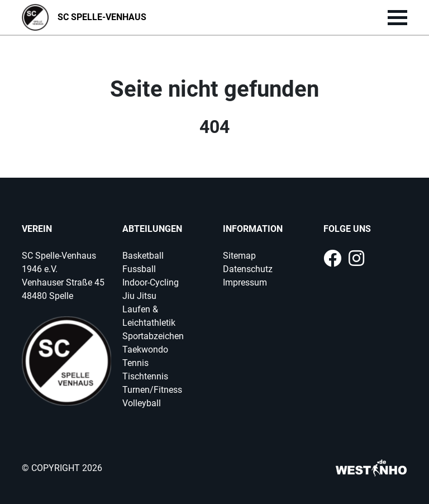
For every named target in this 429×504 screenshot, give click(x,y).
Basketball (143, 256)
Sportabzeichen (153, 336)
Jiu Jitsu (139, 296)
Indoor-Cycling (151, 282)
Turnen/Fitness (152, 390)
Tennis (135, 363)
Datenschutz (248, 269)
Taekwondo (145, 350)
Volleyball (142, 403)
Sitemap (239, 256)
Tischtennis (145, 376)
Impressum (245, 282)
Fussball (139, 269)
